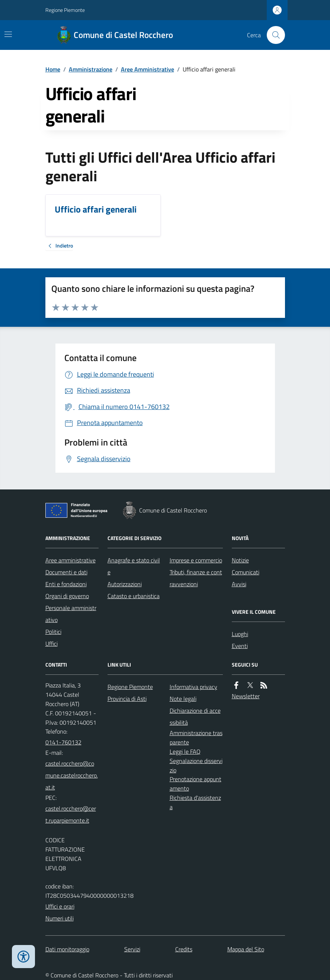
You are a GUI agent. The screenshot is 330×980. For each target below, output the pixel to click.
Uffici (52, 644)
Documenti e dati (66, 572)
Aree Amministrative (148, 69)
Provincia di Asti (127, 699)
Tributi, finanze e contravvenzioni (196, 578)
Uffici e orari (60, 906)
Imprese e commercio (196, 560)
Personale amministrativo (71, 614)
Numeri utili (60, 918)
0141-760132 (63, 742)
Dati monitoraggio (67, 949)
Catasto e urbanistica (134, 596)
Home (53, 69)
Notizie (240, 560)
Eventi (240, 646)
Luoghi (240, 634)
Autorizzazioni (125, 584)
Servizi (132, 949)
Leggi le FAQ (185, 751)
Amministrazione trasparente (196, 738)
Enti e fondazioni (66, 584)
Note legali (183, 699)
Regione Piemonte (65, 10)
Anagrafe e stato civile (134, 566)
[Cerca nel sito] (273, 35)
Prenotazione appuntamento (196, 784)
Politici (53, 632)
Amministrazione (91, 69)
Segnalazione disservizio (196, 765)
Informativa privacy (193, 687)
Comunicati (246, 572)
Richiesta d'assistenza (195, 802)
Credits (184, 949)
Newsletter (246, 696)
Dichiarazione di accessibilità (195, 716)
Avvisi (239, 584)
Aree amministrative (71, 560)
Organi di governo (67, 596)
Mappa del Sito (246, 949)
